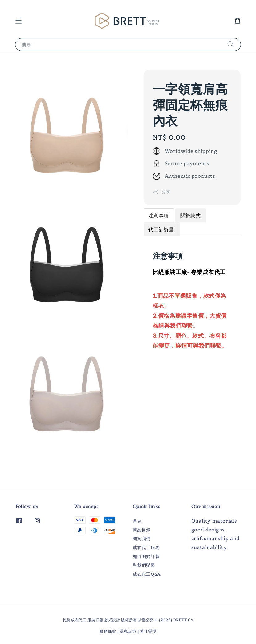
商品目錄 (142, 530)
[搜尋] (231, 44)
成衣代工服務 (146, 547)
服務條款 (108, 631)
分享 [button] (162, 192)
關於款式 (190, 216)
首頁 (137, 521)
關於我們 (142, 539)
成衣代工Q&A (147, 574)
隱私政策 (128, 631)
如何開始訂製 (146, 556)
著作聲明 (148, 631)
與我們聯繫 (144, 565)
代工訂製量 (161, 229)
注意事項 (159, 216)
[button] (18, 21)
